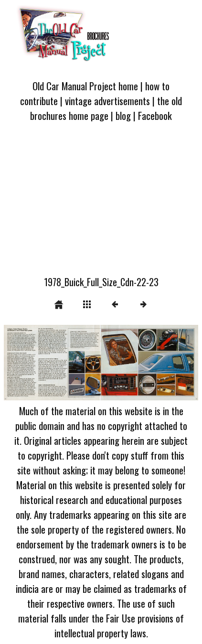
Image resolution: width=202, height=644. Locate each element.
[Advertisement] (101, 204)
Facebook (155, 115)
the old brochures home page (106, 108)
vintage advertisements (107, 101)
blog (123, 115)
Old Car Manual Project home (85, 86)
